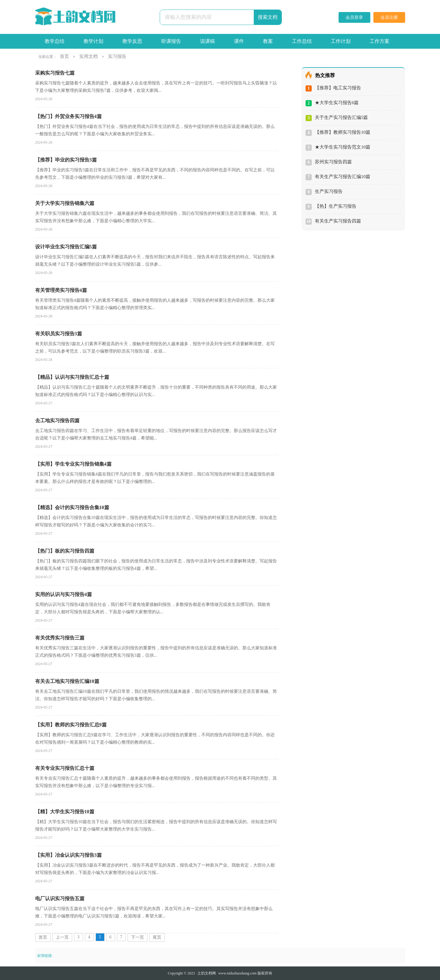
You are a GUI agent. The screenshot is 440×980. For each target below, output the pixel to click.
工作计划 (341, 41)
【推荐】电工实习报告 (338, 88)
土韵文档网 (207, 973)
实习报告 (117, 56)
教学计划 (93, 41)
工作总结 (302, 41)
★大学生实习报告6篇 (337, 103)
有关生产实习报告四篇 (338, 221)
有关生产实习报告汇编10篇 (343, 177)
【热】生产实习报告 (336, 206)
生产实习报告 (329, 191)
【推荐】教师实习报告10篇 (343, 132)
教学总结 (55, 41)
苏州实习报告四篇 (333, 162)
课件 (239, 41)
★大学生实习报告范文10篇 (343, 147)
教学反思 (132, 41)
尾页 (157, 937)
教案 (268, 41)
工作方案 (380, 41)
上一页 (62, 937)
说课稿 (208, 41)
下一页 (138, 937)
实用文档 (88, 56)
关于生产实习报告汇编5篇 (341, 117)
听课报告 (171, 41)
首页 (64, 56)
